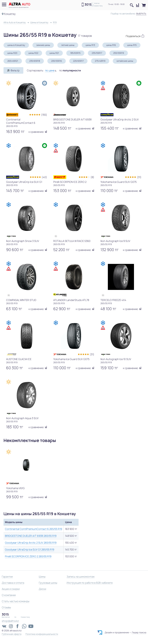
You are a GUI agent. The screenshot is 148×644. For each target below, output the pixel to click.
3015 (88, 5)
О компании (9, 595)
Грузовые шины (48, 583)
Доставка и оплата (13, 583)
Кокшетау (10, 14)
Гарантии (7, 577)
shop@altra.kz (10, 621)
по (70, 70)
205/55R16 (57, 61)
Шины (42, 577)
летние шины (68, 45)
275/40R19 (100, 61)
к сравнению (38, 132)
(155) (44, 115)
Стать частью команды (16, 601)
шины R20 (12, 53)
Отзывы (6, 607)
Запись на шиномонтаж (81, 577)
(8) (92, 177)
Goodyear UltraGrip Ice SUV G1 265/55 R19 (30, 550)
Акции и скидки (11, 589)
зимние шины (43, 45)
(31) (139, 177)
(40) (44, 177)
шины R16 (111, 45)
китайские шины (125, 61)
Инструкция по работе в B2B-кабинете (90, 583)
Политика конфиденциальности (42, 634)
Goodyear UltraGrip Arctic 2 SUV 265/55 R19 (31, 543)
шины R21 (54, 53)
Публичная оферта (12, 634)
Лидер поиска (139, 632)
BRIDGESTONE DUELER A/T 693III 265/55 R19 (31, 536)
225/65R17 (78, 61)
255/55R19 (119, 53)
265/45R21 (13, 61)
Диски (42, 589)
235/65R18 (35, 61)
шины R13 (90, 45)
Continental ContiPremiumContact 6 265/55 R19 (33, 529)
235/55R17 (97, 53)
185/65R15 (75, 53)
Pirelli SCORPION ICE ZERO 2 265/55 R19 (28, 556)
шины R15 (132, 45)
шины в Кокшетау (16, 45)
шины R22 (33, 53)
